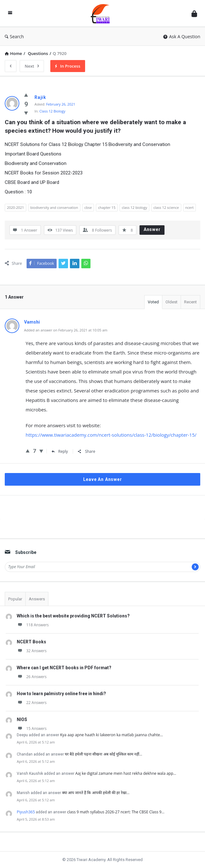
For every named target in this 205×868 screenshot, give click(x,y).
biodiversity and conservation (54, 207)
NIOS (22, 719)
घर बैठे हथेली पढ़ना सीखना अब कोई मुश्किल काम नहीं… (103, 754)
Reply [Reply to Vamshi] (60, 451)
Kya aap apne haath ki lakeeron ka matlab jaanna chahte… (112, 735)
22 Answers (32, 703)
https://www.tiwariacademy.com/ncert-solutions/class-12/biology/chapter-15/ (111, 435)
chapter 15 (107, 207)
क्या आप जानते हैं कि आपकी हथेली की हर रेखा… (96, 793)
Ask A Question (182, 36)
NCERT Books (31, 642)
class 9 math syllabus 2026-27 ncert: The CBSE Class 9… (116, 812)
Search (14, 36)
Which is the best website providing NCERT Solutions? (73, 616)
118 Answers (33, 625)
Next (32, 66)
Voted (153, 302)
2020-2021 (16, 207)
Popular (15, 599)
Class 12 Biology (53, 111)
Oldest (171, 302)
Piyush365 (26, 812)
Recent (190, 302)
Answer (152, 229)
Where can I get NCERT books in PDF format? (64, 668)
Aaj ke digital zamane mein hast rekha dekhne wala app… (126, 773)
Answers (37, 599)
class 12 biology (134, 207)
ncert (190, 207)
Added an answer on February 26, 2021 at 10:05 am (66, 330)
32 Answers (32, 651)
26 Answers (32, 677)
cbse (88, 207)
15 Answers (32, 728)
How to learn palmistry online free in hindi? (61, 694)
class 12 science (166, 207)
